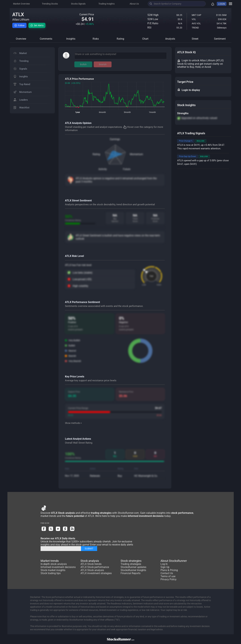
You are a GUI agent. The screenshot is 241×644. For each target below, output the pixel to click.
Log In (164, 564)
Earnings (115, 139)
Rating (96, 154)
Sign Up (165, 567)
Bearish (103, 64)
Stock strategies (131, 561)
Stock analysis (90, 561)
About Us (134, 4)
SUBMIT (89, 549)
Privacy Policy (169, 579)
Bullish (83, 64)
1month (152, 112)
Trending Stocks (50, 4)
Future (127, 169)
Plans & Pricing (169, 570)
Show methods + (73, 423)
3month (127, 112)
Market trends (50, 561)
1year (78, 112)
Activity (103, 169)
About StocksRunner (174, 561)
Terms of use (168, 576)
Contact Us (167, 573)
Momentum (136, 154)
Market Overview (21, 4)
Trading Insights (107, 4)
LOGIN (222, 4)
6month (102, 112)
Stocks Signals (78, 4)
